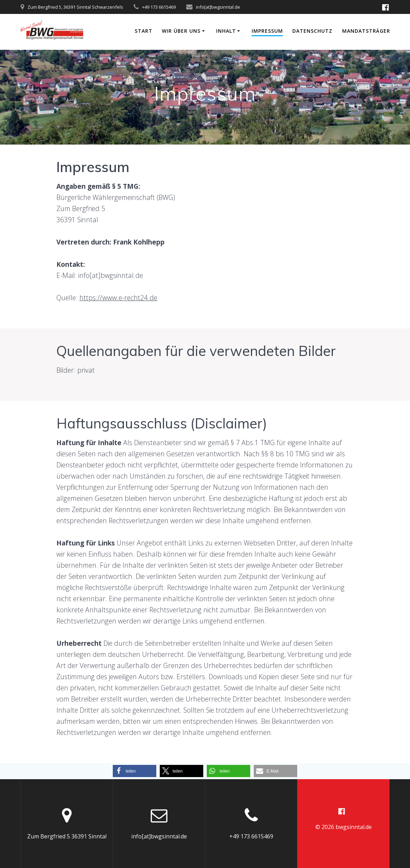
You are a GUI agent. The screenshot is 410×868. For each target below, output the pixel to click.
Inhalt (226, 31)
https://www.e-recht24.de (118, 298)
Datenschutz (312, 31)
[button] (135, 771)
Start (144, 31)
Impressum (267, 31)
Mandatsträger (366, 31)
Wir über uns (181, 31)
